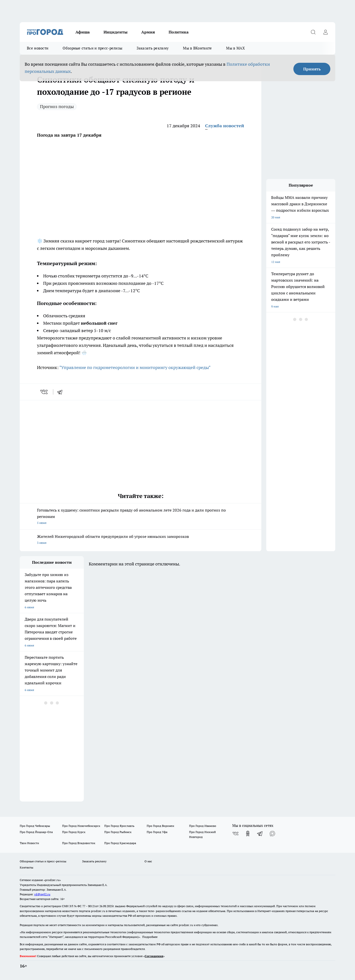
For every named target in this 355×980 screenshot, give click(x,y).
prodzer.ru (98, 911)
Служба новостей (225, 126)
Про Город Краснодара (120, 843)
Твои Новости (29, 843)
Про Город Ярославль (119, 826)
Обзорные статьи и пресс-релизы (92, 48)
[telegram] (61, 392)
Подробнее (150, 937)
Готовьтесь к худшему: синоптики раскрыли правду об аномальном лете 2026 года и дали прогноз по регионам (141, 517)
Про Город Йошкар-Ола (36, 832)
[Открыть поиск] (313, 32)
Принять (312, 69)
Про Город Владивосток (79, 843)
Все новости (38, 48)
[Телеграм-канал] (260, 834)
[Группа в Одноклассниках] (248, 834)
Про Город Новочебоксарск (81, 826)
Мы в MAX (235, 48)
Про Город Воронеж (160, 826)
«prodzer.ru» (52, 880)
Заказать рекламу (153, 48)
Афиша (83, 32)
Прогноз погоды (57, 106)
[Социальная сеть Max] (272, 834)
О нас (148, 861)
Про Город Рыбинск (118, 832)
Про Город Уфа (157, 832)
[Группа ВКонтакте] (235, 834)
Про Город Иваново (203, 826)
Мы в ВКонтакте (197, 48)
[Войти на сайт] (325, 32)
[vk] (44, 392)
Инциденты (115, 32)
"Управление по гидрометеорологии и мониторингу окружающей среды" (135, 367)
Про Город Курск (74, 832)
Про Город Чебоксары (35, 826)
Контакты (27, 867)
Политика (179, 32)
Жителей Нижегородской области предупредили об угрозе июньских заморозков (141, 540)
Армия (148, 32)
